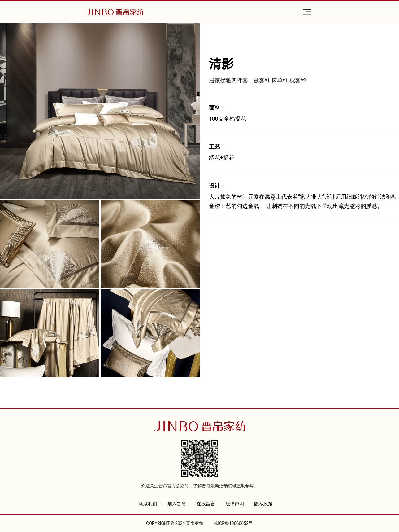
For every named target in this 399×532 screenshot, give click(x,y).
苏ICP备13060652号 (233, 523)
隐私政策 (263, 504)
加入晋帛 (177, 504)
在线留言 (206, 504)
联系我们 (148, 504)
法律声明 (235, 504)
